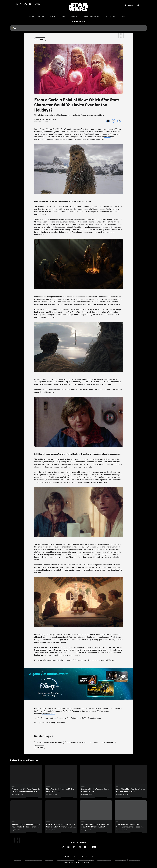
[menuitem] (52, 17)
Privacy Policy (49, 860)
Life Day (107, 137)
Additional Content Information (33, 860)
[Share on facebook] (108, 121)
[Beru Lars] (107, 454)
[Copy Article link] (119, 121)
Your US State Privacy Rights (86, 860)
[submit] (125, 5)
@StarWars (111, 660)
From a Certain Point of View (49, 742)
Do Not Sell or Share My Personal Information (77, 862)
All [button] (14, 28)
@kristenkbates (49, 714)
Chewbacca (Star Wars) (103, 742)
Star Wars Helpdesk (120, 860)
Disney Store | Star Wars (104, 860)
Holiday (40, 747)
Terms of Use (17, 860)
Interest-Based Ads (135, 860)
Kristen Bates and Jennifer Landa (47, 120)
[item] (37, 17)
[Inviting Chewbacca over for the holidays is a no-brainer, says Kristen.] (79, 200)
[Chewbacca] (46, 201)
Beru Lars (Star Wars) (77, 742)
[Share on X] (114, 121)
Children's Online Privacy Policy (65, 860)
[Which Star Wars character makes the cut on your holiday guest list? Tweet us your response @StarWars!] (79, 660)
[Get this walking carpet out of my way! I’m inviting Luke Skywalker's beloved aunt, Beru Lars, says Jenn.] (79, 453)
